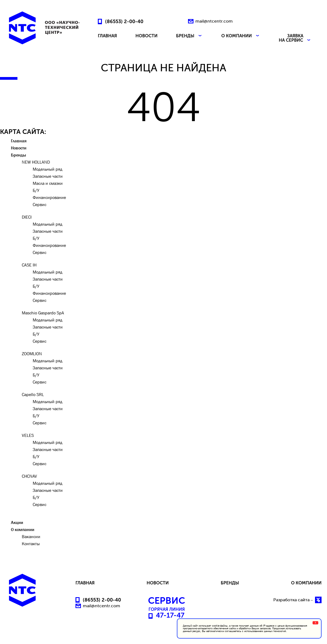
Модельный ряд (48, 169)
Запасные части (48, 176)
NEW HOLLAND (36, 162)
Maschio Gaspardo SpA (43, 313)
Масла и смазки (48, 183)
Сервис (40, 204)
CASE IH (29, 265)
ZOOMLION (32, 354)
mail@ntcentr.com (214, 21)
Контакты (31, 544)
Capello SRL (33, 394)
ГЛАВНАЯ (107, 36)
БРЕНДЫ (189, 36)
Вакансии (31, 536)
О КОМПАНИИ (241, 36)
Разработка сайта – (297, 600)
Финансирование (49, 197)
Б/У (36, 190)
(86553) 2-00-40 (124, 21)
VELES (28, 435)
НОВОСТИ (146, 36)
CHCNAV (29, 476)
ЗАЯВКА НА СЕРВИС (295, 38)
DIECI (27, 217)
